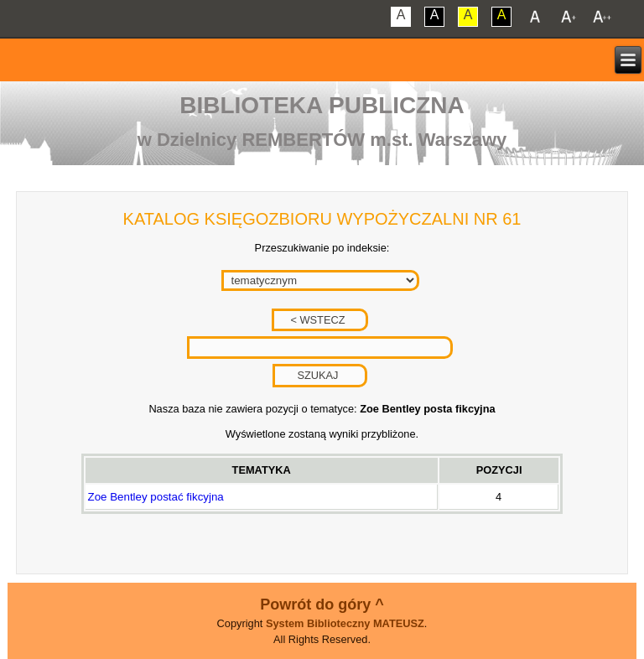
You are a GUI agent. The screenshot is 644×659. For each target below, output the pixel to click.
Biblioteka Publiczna (322, 105)
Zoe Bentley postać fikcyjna (156, 497)
